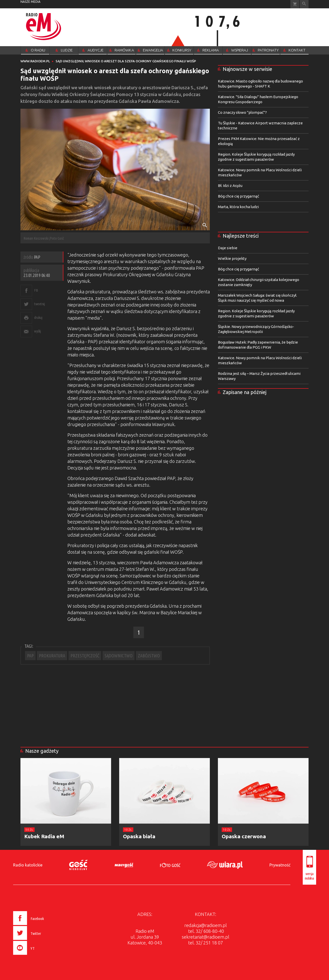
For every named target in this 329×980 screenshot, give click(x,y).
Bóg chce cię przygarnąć (238, 196)
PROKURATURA (52, 656)
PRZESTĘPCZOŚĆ (85, 656)
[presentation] (39, 956)
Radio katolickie (28, 865)
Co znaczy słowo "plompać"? (242, 112)
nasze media (30, 2)
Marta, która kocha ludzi (238, 207)
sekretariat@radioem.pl (206, 937)
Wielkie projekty (232, 258)
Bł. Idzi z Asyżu (230, 186)
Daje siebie (228, 248)
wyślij (37, 331)
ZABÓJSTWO (149, 656)
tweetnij (39, 304)
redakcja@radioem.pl (206, 925)
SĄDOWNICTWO (119, 656)
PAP (30, 656)
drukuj (38, 317)
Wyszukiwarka (304, 4)
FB (36, 290)
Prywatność (280, 865)
